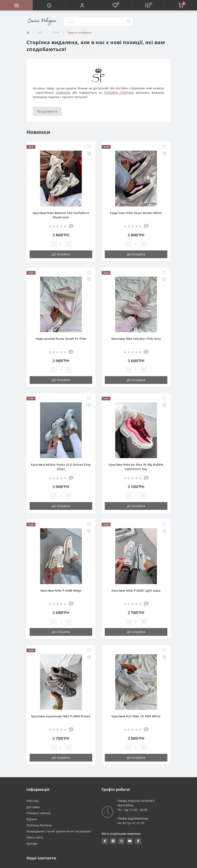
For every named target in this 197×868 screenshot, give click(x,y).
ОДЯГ (40, 33)
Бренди (32, 843)
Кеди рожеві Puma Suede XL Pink (61, 339)
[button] (82, 5)
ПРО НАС (33, 801)
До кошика (61, 254)
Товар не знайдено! (79, 33)
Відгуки (32, 819)
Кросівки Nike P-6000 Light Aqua (136, 590)
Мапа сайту (35, 837)
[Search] (129, 22)
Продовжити (47, 111)
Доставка (33, 807)
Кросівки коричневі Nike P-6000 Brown (61, 716)
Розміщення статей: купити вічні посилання (59, 831)
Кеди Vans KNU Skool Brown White (136, 213)
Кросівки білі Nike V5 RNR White (136, 716)
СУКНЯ (55, 33)
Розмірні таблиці (39, 813)
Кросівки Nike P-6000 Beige (61, 590)
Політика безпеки (39, 825)
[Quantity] (61, 244)
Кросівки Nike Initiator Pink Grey (136, 339)
